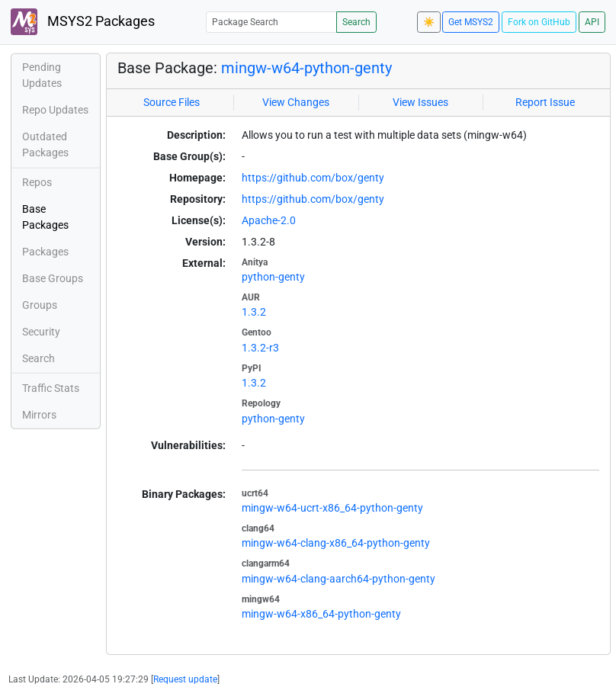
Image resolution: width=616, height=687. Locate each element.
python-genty (273, 277)
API (592, 22)
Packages (45, 252)
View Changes (296, 102)
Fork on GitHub (539, 22)
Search (356, 22)
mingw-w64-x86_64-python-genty (321, 614)
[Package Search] (271, 22)
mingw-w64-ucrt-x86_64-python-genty (332, 508)
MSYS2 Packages (83, 22)
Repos (37, 182)
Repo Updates (55, 110)
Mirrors (39, 415)
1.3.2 (254, 312)
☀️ (429, 22)
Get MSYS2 (471, 22)
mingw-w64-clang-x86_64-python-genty (336, 543)
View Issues (420, 102)
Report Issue (545, 102)
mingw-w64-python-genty (306, 68)
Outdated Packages (45, 144)
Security (41, 332)
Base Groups (53, 278)
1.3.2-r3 (260, 348)
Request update (185, 679)
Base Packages (45, 217)
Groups (40, 305)
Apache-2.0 (269, 220)
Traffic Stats (51, 388)
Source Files (172, 102)
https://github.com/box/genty (313, 178)
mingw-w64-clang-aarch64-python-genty (338, 579)
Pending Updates (42, 75)
